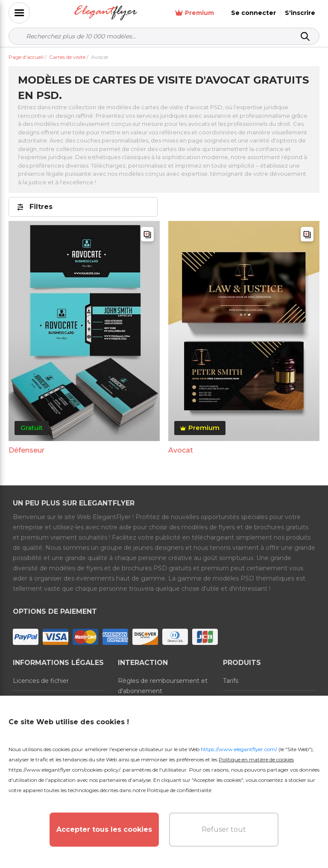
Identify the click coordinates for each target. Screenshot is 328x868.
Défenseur (26, 450)
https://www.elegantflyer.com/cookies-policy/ (64, 770)
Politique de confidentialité (179, 790)
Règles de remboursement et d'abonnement (163, 686)
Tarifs (231, 681)
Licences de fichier (41, 681)
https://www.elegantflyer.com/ (239, 749)
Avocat (181, 450)
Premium (195, 13)
